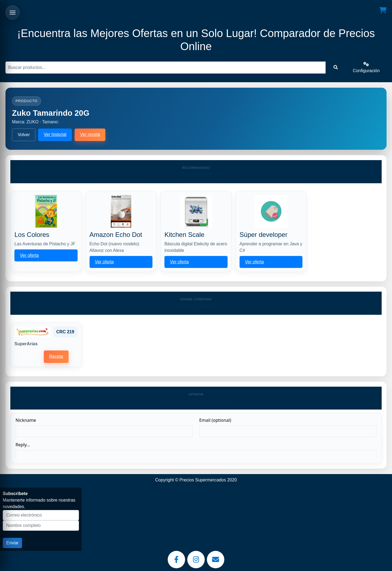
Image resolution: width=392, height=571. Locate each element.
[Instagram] (196, 560)
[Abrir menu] (13, 13)
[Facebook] (176, 560)
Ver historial (55, 134)
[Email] (216, 560)
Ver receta (90, 134)
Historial (28, 357)
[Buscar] (166, 68)
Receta (56, 356)
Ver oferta (29, 255)
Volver (24, 135)
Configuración (366, 67)
